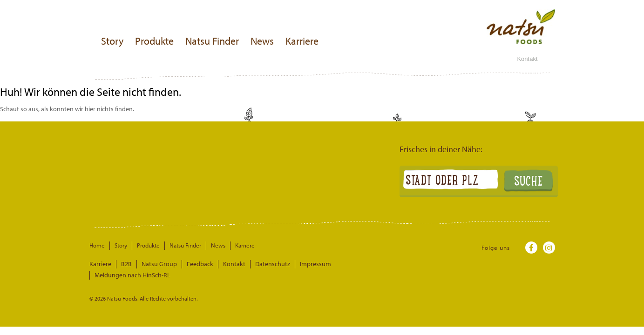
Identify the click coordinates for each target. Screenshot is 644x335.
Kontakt (527, 59)
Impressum (298, 264)
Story (112, 41)
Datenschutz (258, 264)
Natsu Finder (212, 41)
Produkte (154, 41)
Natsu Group (154, 264)
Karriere (302, 41)
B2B (124, 264)
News (262, 41)
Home (97, 245)
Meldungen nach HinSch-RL (356, 264)
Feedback (191, 264)
